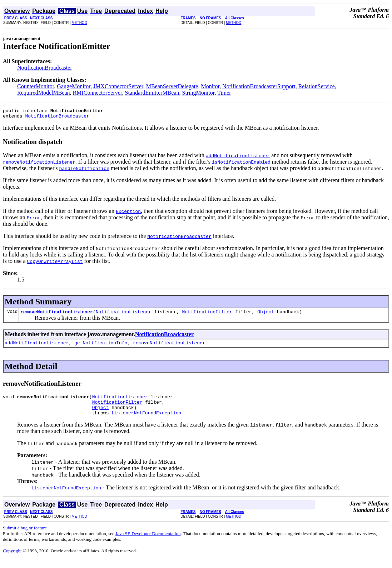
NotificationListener (124, 315)
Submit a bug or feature (25, 536)
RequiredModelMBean (44, 93)
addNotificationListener (37, 347)
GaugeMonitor (74, 86)
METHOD (80, 23)
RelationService (317, 86)
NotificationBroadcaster (45, 68)
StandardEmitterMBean (152, 93)
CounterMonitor (36, 86)
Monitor (210, 86)
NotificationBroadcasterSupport (259, 86)
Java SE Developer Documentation (148, 542)
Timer (224, 93)
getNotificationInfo (101, 347)
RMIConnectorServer (98, 93)
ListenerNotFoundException (146, 421)
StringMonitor (199, 93)
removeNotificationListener (57, 315)
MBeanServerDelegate (172, 86)
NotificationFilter (207, 315)
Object (266, 315)
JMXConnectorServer (118, 86)
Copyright (12, 559)
